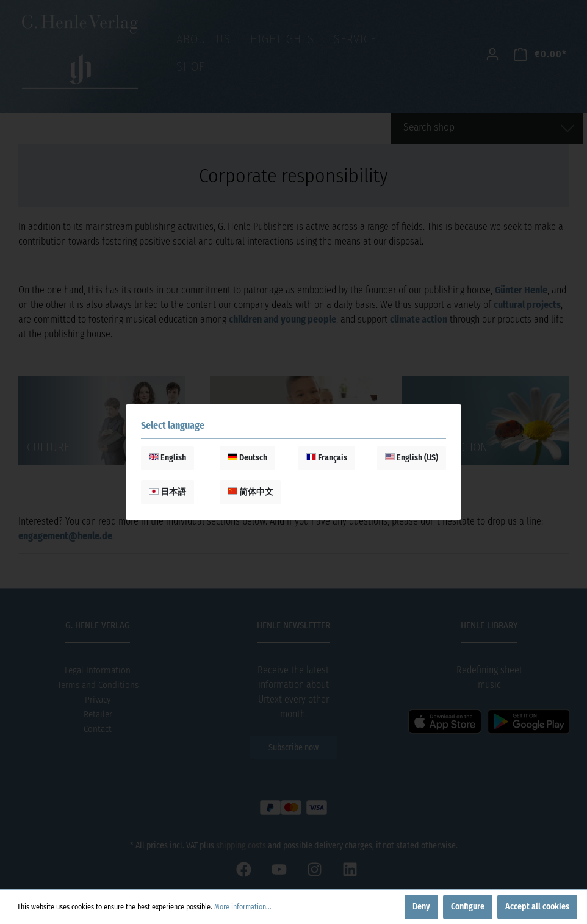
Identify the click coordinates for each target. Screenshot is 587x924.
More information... (243, 907)
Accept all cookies (537, 907)
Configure (468, 907)
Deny (421, 907)
